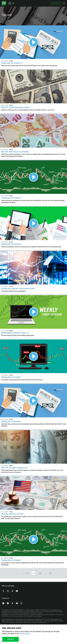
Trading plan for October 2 (11, 560)
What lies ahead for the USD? (12, 514)
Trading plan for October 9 (11, 198)
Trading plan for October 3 (11, 421)
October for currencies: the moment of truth (18, 288)
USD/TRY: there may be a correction (15, 152)
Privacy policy (25, 634)
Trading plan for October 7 (11, 377)
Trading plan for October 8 (11, 244)
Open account (56, 3)
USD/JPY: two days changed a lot (14, 468)
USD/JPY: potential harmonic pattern (15, 107)
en (13, 3)
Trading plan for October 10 (12, 63)
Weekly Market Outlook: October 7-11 (15, 333)
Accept (10, 639)
